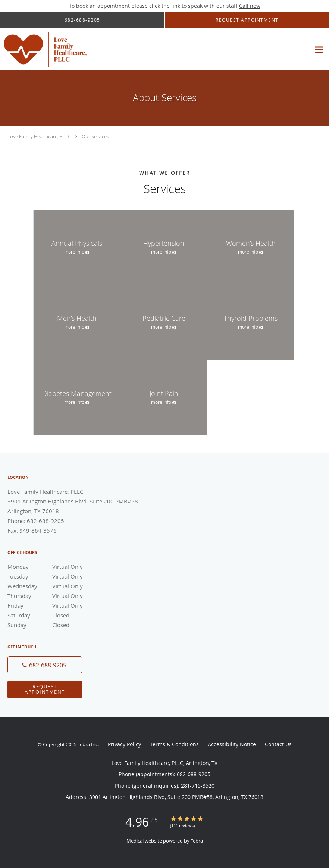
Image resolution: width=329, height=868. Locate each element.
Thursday (62, 596)
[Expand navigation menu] (319, 49)
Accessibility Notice (232, 744)
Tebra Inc (88, 744)
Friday (62, 605)
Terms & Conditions (174, 744)
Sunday (62, 625)
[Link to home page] (43, 49)
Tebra (197, 841)
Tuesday (62, 576)
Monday (62, 567)
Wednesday (62, 586)
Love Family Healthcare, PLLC (39, 136)
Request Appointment (45, 689)
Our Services (95, 136)
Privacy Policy (124, 744)
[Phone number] (45, 665)
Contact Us (278, 744)
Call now (250, 6)
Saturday (62, 615)
